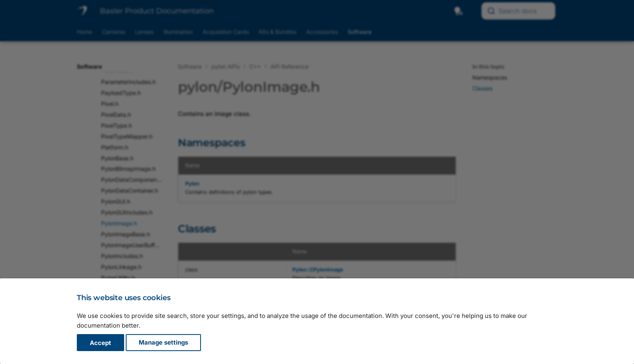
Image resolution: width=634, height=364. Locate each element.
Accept (100, 343)
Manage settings (163, 343)
